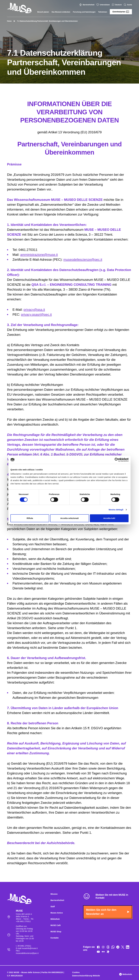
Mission (54, 894)
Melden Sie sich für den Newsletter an (108, 912)
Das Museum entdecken (61, 12)
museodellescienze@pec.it (83, 260)
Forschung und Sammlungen (84, 12)
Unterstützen (103, 5)
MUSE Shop (56, 932)
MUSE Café (56, 925)
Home (9, 21)
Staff (53, 907)
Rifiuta (30, 518)
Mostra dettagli (116, 510)
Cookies (76, 972)
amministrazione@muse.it (39, 255)
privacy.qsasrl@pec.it (36, 314)
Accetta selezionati (69, 518)
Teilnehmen (103, 12)
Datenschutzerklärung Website (86, 976)
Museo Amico (57, 913)
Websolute (126, 974)
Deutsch (117, 5)
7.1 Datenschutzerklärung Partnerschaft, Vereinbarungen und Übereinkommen (46, 21)
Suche (128, 5)
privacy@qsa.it (34, 310)
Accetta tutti (109, 518)
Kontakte (55, 938)
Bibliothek (55, 919)
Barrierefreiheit (87, 5)
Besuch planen (43, 12)
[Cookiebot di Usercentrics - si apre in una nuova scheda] (117, 460)
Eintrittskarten (121, 12)
